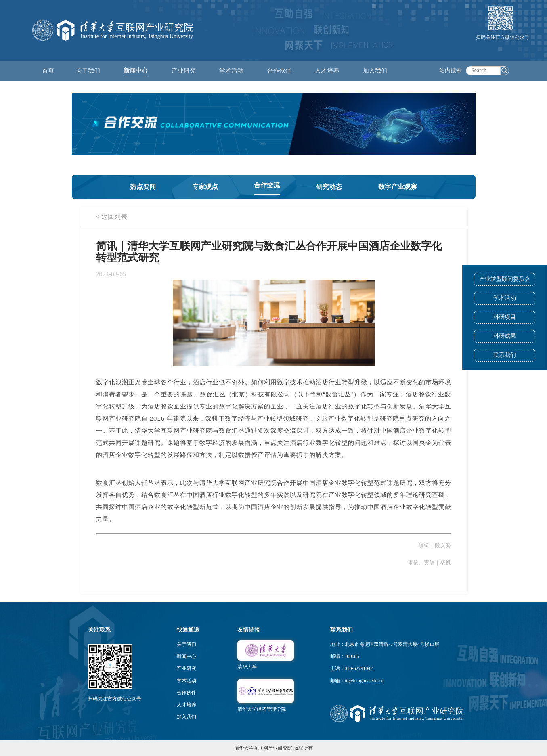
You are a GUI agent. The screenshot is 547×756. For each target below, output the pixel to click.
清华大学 (247, 667)
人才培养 (187, 705)
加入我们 (187, 717)
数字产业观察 (398, 187)
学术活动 (231, 71)
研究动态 (329, 187)
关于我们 (187, 644)
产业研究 (187, 668)
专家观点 (205, 187)
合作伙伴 (187, 693)
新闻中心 (187, 656)
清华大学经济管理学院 (262, 709)
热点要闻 (143, 187)
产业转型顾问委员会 (505, 279)
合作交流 (267, 185)
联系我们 (505, 355)
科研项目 (505, 317)
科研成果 (505, 336)
